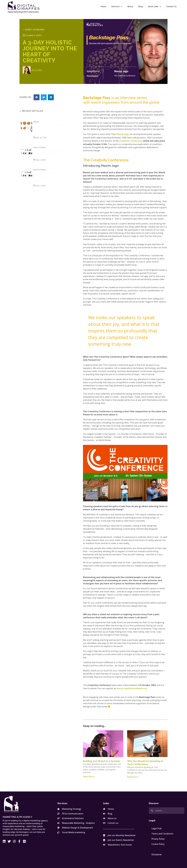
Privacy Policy (158, 839)
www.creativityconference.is (132, 688)
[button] (37, 97)
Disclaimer (157, 854)
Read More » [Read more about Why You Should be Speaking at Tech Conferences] (133, 777)
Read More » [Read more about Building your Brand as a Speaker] (89, 777)
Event (29, 30)
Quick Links (155, 7)
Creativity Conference (131, 141)
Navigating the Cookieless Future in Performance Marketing (51, 128)
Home (103, 7)
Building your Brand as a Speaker (102, 761)
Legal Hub (156, 828)
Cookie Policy (158, 844)
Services (117, 7)
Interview (39, 30)
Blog (141, 7)
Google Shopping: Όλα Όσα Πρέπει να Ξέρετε (49, 152)
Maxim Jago (123, 134)
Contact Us (171, 7)
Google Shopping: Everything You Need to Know (49, 176)
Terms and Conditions (162, 834)
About (130, 7)
